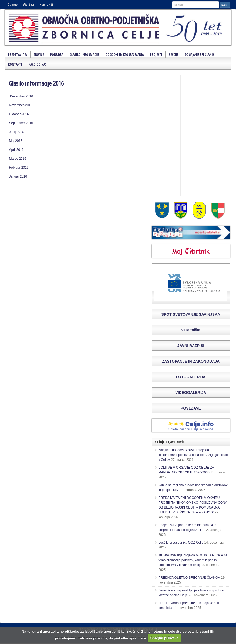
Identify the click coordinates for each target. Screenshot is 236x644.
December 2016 (21, 96)
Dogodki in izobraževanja (125, 55)
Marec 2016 (17, 159)
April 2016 (16, 150)
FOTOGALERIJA (191, 377)
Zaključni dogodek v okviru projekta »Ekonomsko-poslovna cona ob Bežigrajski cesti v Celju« (193, 455)
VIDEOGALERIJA (191, 393)
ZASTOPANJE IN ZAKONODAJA (191, 361)
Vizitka (28, 5)
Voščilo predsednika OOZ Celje (181, 543)
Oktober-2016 (19, 114)
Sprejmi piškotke (164, 638)
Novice (39, 55)
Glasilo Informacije (84, 55)
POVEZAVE (191, 408)
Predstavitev (18, 55)
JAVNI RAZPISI (191, 346)
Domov (12, 5)
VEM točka (191, 330)
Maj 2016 (16, 141)
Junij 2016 (16, 132)
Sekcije (173, 55)
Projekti (156, 55)
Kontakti (46, 5)
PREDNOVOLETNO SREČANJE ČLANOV (189, 578)
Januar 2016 (18, 176)
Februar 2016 (19, 168)
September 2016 (21, 123)
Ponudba (57, 55)
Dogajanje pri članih (200, 55)
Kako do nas (38, 64)
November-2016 (21, 105)
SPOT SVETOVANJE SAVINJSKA (191, 314)
